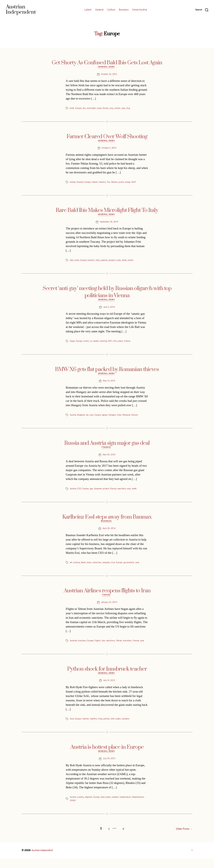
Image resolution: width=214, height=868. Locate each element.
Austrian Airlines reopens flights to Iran (107, 596)
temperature (132, 808)
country (82, 808)
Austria (73, 419)
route (103, 109)
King (103, 729)
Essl (117, 568)
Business (124, 10)
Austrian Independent (44, 860)
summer (120, 808)
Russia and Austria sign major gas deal (107, 447)
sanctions (126, 493)
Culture (111, 10)
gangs (108, 419)
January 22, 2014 (109, 608)
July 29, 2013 (109, 770)
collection (99, 568)
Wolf (141, 184)
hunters (93, 263)
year (129, 109)
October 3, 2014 (109, 150)
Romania (130, 419)
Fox (113, 184)
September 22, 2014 (109, 224)
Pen (119, 344)
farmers (107, 184)
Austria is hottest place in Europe (107, 757)
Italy (100, 263)
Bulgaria (82, 419)
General (99, 10)
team (130, 263)
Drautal (81, 184)
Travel (107, 601)
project (116, 263)
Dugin (73, 344)
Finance (107, 452)
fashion (87, 729)
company (110, 568)
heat (106, 808)
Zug (134, 109)
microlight (94, 109)
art (71, 568)
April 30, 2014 (109, 459)
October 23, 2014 (109, 75)
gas (93, 493)
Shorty (110, 109)
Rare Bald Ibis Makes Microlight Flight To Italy (107, 212)
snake (122, 729)
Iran (107, 647)
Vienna (132, 344)
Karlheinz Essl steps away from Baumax (107, 521)
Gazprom (100, 493)
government (135, 568)
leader (98, 344)
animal (73, 184)
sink (116, 729)
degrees (90, 808)
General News (107, 68)
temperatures (77, 811)
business (83, 647)
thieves (140, 419)
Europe (79, 109)
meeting (107, 344)
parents (108, 263)
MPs (114, 344)
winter (122, 109)
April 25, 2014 (109, 534)
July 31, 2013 (109, 691)
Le (93, 344)
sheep (135, 184)
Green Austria (140, 10)
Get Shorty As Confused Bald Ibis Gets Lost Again (107, 63)
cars (93, 419)
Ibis (86, 109)
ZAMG (88, 811)
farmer (98, 184)
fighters (96, 729)
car (89, 419)
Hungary (115, 419)
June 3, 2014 (109, 310)
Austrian (74, 647)
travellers (133, 647)
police (128, 184)
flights (100, 647)
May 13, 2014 (109, 385)
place (125, 344)
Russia (117, 493)
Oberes (120, 184)
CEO (80, 493)
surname (130, 729)
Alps (72, 263)
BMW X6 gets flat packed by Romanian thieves (107, 372)
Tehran (123, 647)
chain (90, 568)
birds (72, 109)
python (110, 729)
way (116, 109)
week (139, 493)
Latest (88, 10)
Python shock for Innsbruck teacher (107, 678)
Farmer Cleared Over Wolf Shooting (107, 137)
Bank (84, 568)
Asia (72, 729)
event (88, 344)
